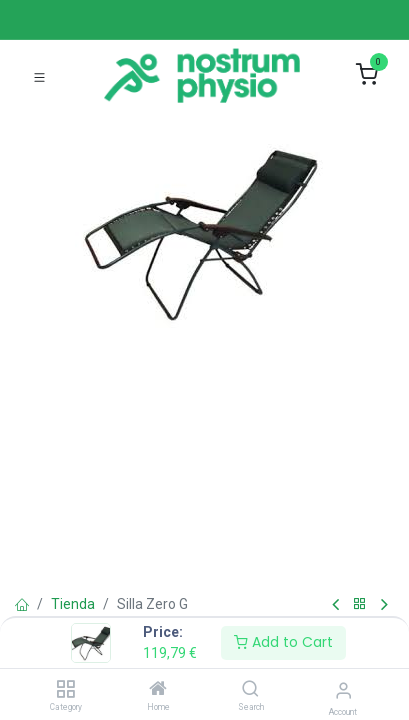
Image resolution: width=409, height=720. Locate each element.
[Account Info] (343, 690)
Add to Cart (283, 642)
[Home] (158, 690)
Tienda (73, 604)
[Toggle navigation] (39, 75)
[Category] (65, 690)
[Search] (250, 690)
